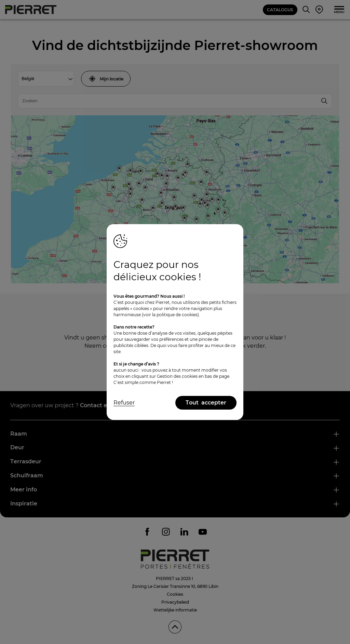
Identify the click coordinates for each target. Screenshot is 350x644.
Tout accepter (206, 403)
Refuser (124, 403)
